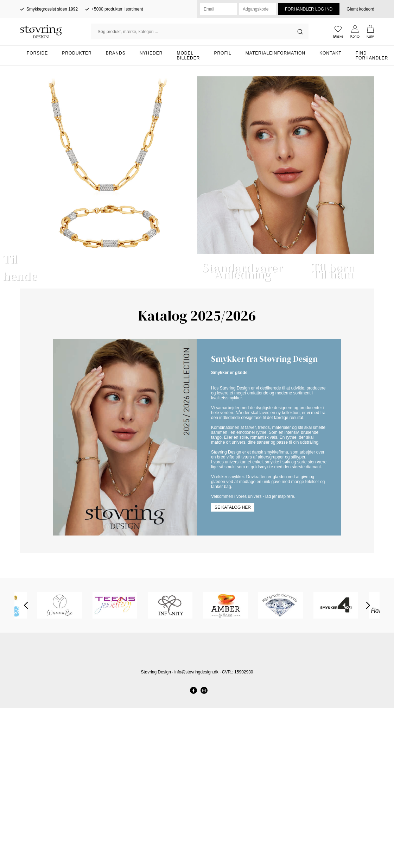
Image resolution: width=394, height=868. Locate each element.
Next (368, 772)
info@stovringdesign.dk (196, 839)
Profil (223, 53)
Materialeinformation (275, 53)
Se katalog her (233, 674)
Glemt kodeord (360, 9)
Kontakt (331, 53)
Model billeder (188, 56)
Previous (26, 772)
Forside (37, 53)
